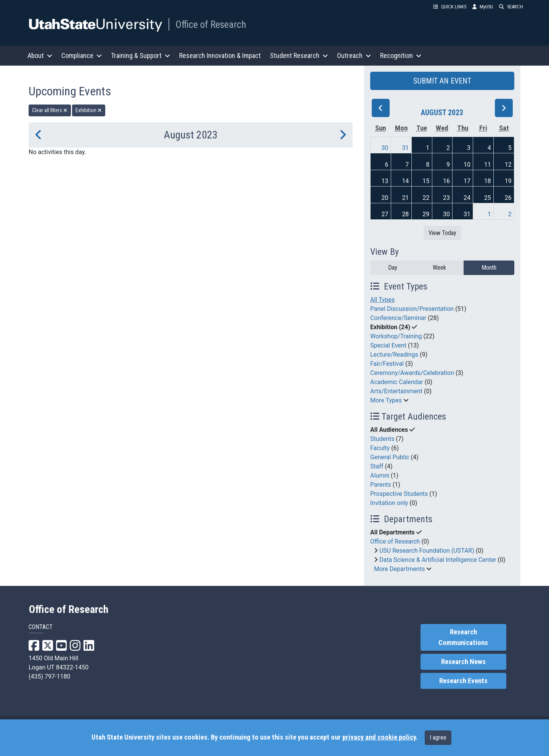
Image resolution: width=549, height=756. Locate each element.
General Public (390, 457)
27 (385, 214)
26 (508, 198)
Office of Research (211, 24)
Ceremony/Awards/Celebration (412, 373)
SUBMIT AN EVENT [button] (442, 81)
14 (405, 181)
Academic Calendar (397, 382)
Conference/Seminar (398, 318)
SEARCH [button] (511, 7)
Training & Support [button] (140, 55)
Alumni (380, 475)
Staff (377, 466)
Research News (463, 662)
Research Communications (463, 637)
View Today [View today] (442, 233)
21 (405, 198)
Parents (381, 485)
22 (426, 198)
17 (467, 181)
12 (508, 165)
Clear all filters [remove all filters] (50, 110)
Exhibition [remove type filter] (89, 110)
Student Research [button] (299, 55)
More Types (386, 400)
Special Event (388, 345)
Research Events (463, 681)
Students (382, 439)
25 (488, 198)
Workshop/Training (396, 336)
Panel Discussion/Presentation (412, 309)
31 (405, 148)
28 (405, 214)
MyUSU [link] (483, 7)
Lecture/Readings (394, 355)
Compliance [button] (82, 55)
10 (467, 165)
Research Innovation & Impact (220, 55)
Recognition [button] (401, 55)
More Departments (399, 569)
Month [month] (489, 268)
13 (385, 181)
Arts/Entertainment (396, 391)
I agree (438, 738)
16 (446, 181)
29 (426, 214)
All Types (382, 300)
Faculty (380, 448)
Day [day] (393, 268)
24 (467, 198)
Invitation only (389, 503)
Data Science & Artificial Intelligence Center (438, 560)
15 (426, 181)
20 (385, 198)
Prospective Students (399, 494)
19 (508, 181)
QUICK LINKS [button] (450, 7)
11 (488, 165)
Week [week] (439, 268)
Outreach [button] (354, 55)
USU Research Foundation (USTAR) (427, 551)
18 (488, 181)
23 (446, 198)
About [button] (40, 55)
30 (385, 148)
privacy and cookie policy (379, 737)
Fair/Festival (387, 364)
